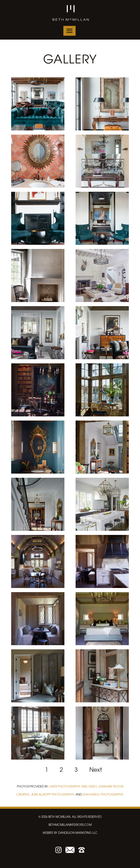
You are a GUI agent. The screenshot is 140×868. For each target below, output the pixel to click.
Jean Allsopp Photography (52, 794)
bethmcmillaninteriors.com (70, 825)
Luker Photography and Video (73, 786)
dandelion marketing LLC (78, 833)
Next (96, 769)
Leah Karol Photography (103, 794)
